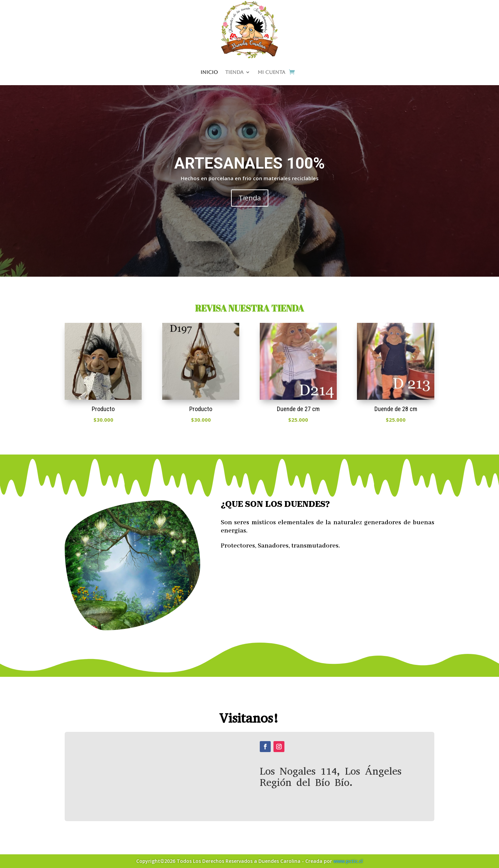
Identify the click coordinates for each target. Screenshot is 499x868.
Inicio (209, 72)
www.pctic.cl (348, 861)
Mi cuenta (271, 72)
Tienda (234, 72)
